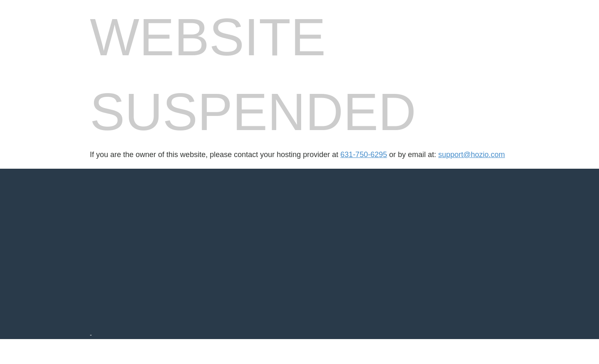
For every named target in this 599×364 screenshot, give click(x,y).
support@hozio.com (472, 155)
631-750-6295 (364, 155)
